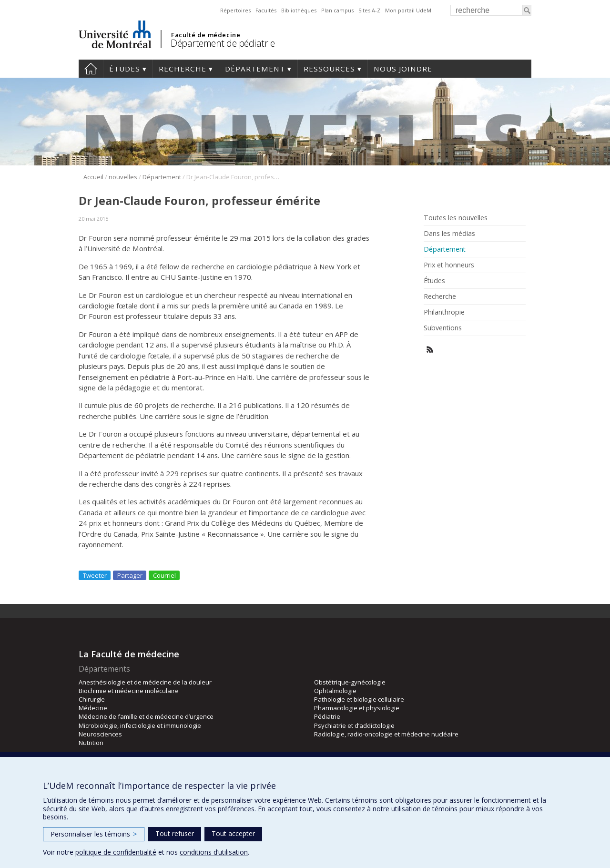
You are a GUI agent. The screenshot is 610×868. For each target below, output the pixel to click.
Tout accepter (233, 833)
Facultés (266, 10)
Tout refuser (175, 833)
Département (255, 69)
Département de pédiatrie (223, 43)
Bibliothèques (299, 10)
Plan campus (337, 10)
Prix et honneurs (449, 265)
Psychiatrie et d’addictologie (354, 725)
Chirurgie (92, 699)
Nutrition (91, 743)
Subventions (443, 328)
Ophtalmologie (335, 691)
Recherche (183, 69)
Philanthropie (444, 312)
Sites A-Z (369, 10)
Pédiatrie (327, 716)
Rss (430, 350)
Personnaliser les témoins (94, 834)
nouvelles (123, 177)
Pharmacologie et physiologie (357, 708)
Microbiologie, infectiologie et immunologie (140, 725)
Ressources (329, 69)
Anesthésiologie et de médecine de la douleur (145, 682)
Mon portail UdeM (408, 10)
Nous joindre (403, 69)
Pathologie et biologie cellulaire (359, 699)
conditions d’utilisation (214, 852)
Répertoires (235, 10)
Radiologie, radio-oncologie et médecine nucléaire (386, 734)
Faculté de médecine (206, 35)
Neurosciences (100, 734)
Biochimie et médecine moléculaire (129, 691)
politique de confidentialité (116, 852)
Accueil (91, 69)
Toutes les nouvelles (456, 218)
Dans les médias (449, 234)
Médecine (93, 708)
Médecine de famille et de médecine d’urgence (146, 716)
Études (125, 69)
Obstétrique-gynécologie (350, 682)
